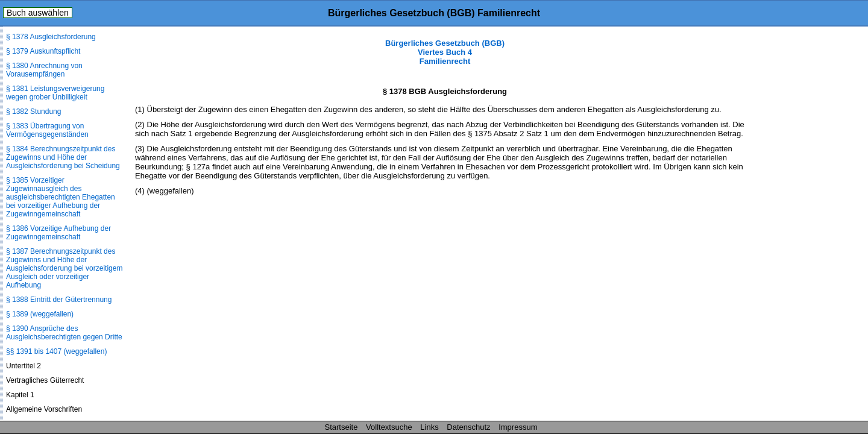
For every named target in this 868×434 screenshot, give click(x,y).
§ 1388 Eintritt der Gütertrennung (59, 300)
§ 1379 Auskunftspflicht (43, 51)
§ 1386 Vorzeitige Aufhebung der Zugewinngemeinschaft (58, 233)
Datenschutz (468, 427)
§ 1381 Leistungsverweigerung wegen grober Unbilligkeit (55, 93)
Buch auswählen (38, 13)
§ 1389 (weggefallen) (40, 314)
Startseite (341, 427)
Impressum (518, 427)
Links (429, 427)
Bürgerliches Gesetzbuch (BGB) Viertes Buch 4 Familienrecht (445, 52)
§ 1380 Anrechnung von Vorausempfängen (44, 70)
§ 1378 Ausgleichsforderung (51, 37)
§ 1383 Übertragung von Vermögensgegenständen (47, 130)
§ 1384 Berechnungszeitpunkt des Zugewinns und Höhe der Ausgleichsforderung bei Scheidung (63, 157)
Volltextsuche (389, 427)
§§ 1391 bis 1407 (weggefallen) (56, 351)
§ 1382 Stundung (33, 112)
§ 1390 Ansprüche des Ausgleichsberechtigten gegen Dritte (64, 333)
